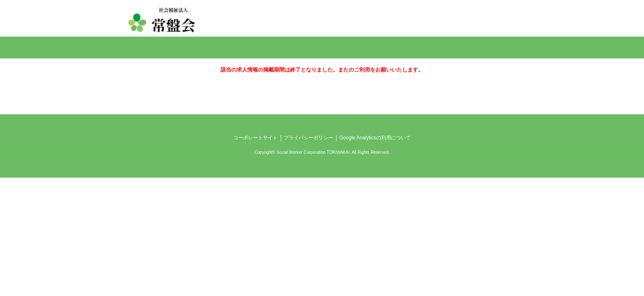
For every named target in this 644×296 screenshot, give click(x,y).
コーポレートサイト (255, 138)
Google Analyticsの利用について (375, 138)
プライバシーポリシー (308, 138)
